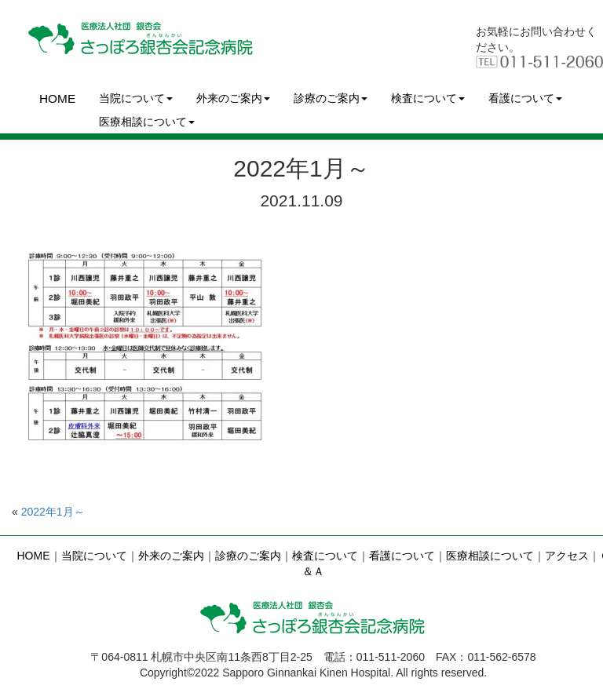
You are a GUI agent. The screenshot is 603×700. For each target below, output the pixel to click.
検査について (428, 98)
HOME (57, 98)
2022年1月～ (53, 512)
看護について (525, 98)
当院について (136, 98)
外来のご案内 (233, 98)
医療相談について (147, 122)
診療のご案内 (331, 98)
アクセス (567, 556)
